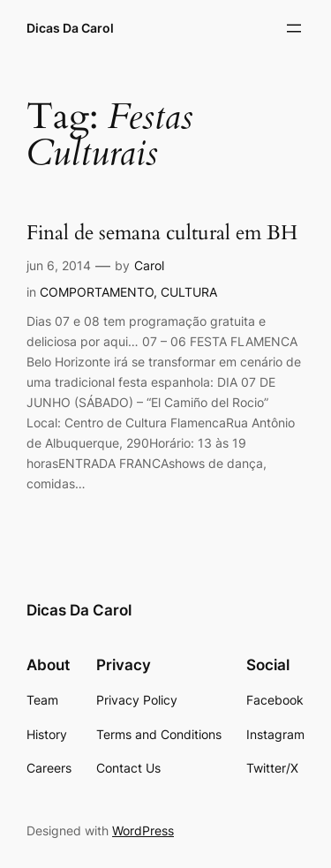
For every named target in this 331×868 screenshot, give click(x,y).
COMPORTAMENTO (97, 292)
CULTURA (189, 292)
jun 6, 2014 (59, 265)
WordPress (143, 830)
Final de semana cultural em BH (162, 234)
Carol (149, 265)
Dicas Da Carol (70, 28)
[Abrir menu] (294, 28)
